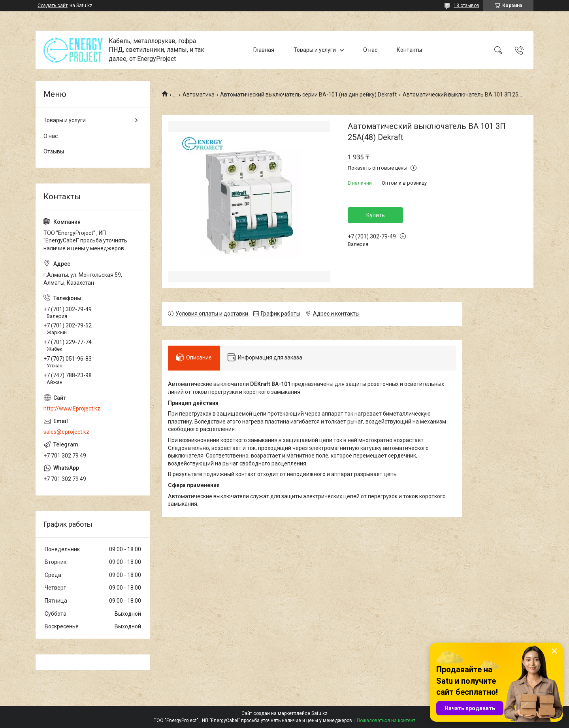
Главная (264, 50)
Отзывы (54, 151)
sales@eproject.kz (66, 432)
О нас (370, 50)
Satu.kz (319, 713)
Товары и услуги (315, 50)
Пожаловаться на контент (386, 720)
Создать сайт (53, 6)
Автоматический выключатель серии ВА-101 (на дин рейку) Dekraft (308, 95)
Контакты (409, 50)
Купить (376, 215)
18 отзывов (466, 6)
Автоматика (199, 95)
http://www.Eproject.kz (72, 408)
